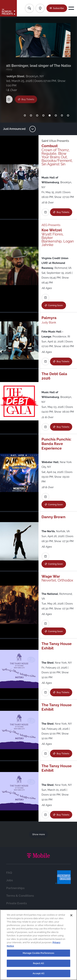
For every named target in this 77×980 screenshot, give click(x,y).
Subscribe (58, 8)
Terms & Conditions (20, 896)
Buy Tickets (29, 95)
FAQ (9, 873)
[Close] (71, 915)
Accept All (38, 973)
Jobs (9, 880)
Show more (39, 834)
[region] (38, 945)
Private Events (16, 903)
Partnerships (15, 888)
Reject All (38, 963)
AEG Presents (51, 225)
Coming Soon (55, 305)
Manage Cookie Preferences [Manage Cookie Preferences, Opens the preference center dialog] (38, 953)
